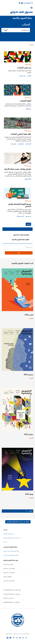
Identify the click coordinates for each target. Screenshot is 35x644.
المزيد (28, 224)
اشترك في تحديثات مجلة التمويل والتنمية (18, 522)
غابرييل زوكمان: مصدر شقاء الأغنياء (18, 169)
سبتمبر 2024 (28, 131)
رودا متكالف (28, 109)
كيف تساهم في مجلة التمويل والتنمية (12, 538)
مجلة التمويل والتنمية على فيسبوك (11, 551)
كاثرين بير (29, 76)
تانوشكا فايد (21, 144)
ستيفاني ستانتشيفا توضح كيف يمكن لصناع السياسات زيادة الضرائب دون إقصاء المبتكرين (18, 105)
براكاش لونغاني (28, 179)
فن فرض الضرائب (24, 68)
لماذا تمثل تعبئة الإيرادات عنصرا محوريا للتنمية (20, 72)
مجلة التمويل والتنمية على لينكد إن (11, 555)
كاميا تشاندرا (28, 144)
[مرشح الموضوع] (16, 30)
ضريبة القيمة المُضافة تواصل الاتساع (20, 205)
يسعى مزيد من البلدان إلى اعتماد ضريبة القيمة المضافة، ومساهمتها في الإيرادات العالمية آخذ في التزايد (19, 211)
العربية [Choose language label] (31, 45)
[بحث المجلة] (18, 248)
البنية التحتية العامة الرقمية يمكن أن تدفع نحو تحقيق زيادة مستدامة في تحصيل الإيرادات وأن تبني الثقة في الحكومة (18, 139)
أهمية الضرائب (25, 101)
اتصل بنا (5, 542)
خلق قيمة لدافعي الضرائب (21, 134)
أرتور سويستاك (20, 216)
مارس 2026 (28, 65)
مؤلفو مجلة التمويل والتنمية (21, 240)
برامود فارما (14, 144)
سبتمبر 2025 (28, 98)
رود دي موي (22, 76)
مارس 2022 (28, 201)
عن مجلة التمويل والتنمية (9, 534)
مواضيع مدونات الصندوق (21, 235)
